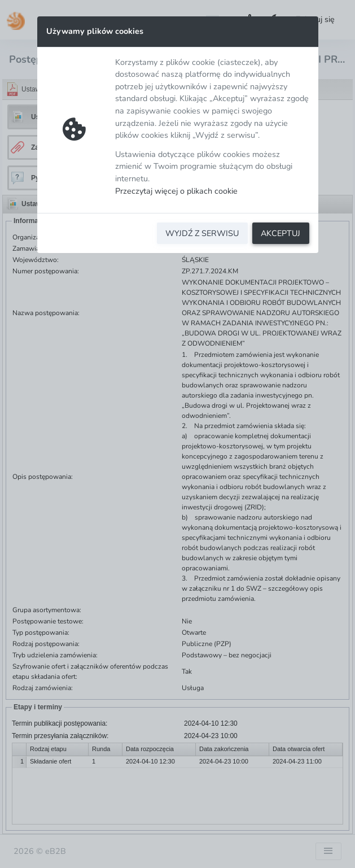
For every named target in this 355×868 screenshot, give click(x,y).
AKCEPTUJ (281, 233)
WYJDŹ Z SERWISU (202, 233)
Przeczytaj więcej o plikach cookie (176, 191)
